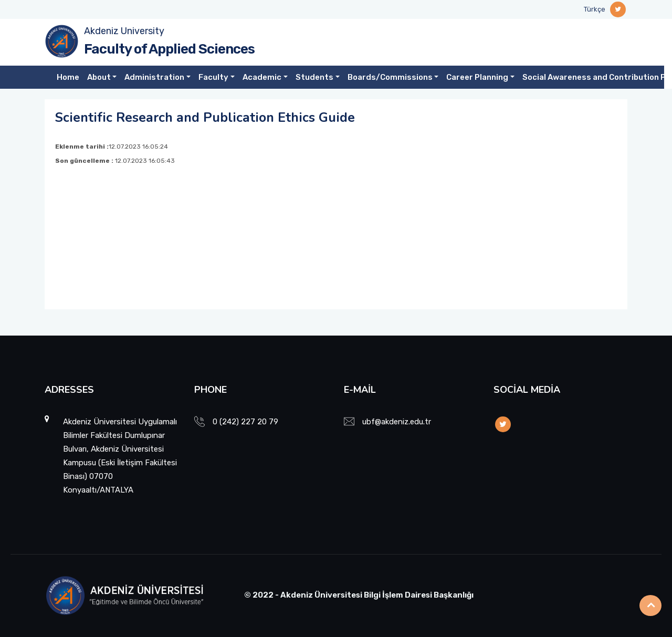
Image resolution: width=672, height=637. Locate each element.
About (99, 77)
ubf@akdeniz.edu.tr (397, 422)
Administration (154, 77)
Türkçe (595, 9)
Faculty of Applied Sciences (169, 49)
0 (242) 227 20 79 (245, 422)
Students (314, 77)
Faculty (213, 77)
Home (68, 77)
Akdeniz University (124, 31)
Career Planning (477, 77)
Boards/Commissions (390, 77)
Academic (262, 77)
